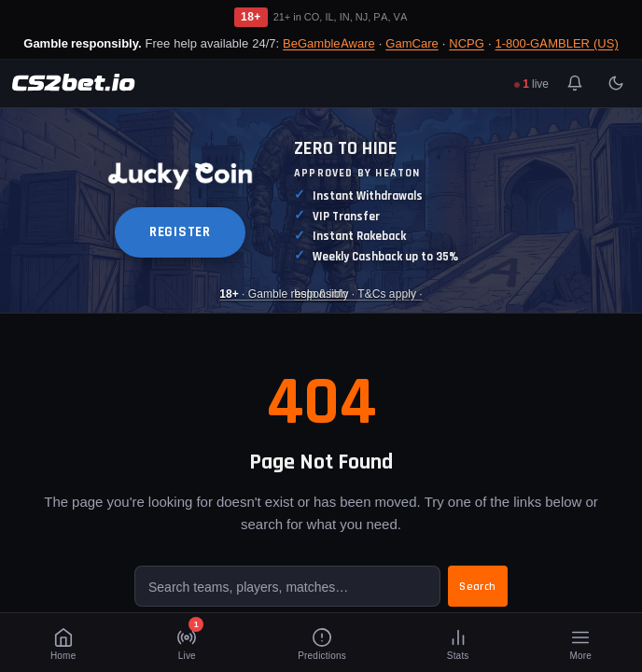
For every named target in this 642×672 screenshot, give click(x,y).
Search (478, 587)
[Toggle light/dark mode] (616, 83)
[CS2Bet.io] (73, 83)
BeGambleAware (329, 43)
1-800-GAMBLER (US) (557, 43)
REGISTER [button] (180, 232)
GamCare (412, 43)
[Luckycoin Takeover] (321, 210)
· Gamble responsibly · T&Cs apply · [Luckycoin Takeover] (321, 294)
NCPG (467, 43)
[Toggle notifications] (575, 83)
